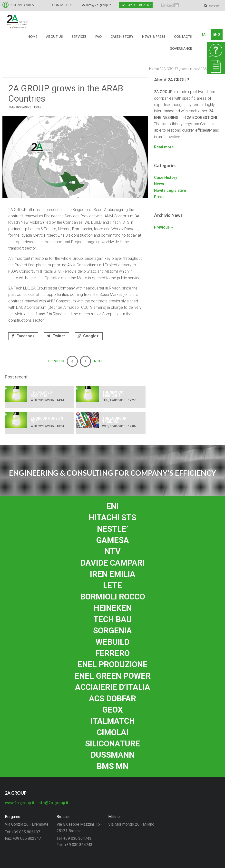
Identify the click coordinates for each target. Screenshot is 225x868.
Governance (180, 48)
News (159, 184)
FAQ (98, 37)
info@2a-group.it (98, 5)
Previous (63, 361)
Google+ (88, 336)
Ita (202, 35)
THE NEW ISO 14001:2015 (113, 394)
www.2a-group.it (20, 803)
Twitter (55, 336)
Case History (121, 37)
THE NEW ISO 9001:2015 (41, 394)
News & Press (153, 37)
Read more (164, 147)
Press (159, 197)
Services (78, 37)
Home (32, 37)
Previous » (163, 227)
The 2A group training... (114, 420)
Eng (216, 35)
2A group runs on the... (47, 420)
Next (91, 361)
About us (54, 37)
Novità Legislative (170, 190)
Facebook (22, 336)
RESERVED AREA (22, 5)
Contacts (182, 37)
